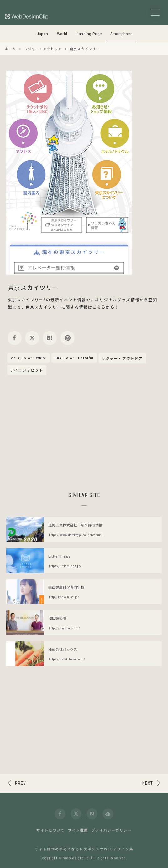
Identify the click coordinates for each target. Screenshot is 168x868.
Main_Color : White (28, 358)
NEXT (148, 783)
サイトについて (50, 830)
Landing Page (89, 34)
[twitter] (32, 338)
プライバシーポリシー (112, 830)
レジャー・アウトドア (122, 359)
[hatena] (50, 338)
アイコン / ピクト (27, 370)
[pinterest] (68, 338)
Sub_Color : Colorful (74, 358)
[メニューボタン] (155, 13)
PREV (21, 783)
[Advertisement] (84, 433)
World (62, 34)
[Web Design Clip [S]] (27, 16)
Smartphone (122, 34)
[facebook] (15, 338)
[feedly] (108, 814)
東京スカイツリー (33, 287)
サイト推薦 (78, 830)
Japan (42, 34)
